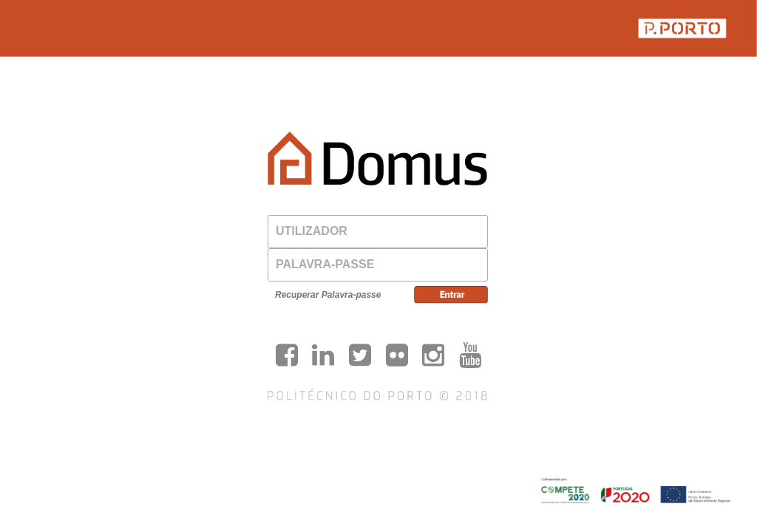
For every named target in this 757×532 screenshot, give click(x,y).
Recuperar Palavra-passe (328, 295)
